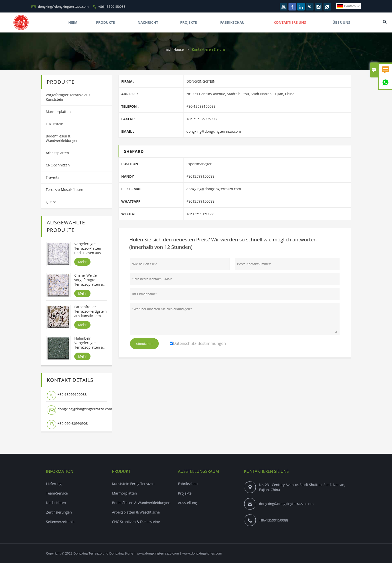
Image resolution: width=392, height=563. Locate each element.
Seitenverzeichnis (60, 522)
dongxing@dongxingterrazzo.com (63, 6)
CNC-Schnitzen (58, 165)
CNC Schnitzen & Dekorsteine (136, 522)
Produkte (105, 22)
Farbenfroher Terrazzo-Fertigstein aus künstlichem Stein (90, 311)
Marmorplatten (58, 112)
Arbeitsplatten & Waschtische (136, 512)
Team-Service (57, 493)
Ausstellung (187, 503)
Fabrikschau (232, 22)
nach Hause (174, 49)
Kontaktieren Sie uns (266, 471)
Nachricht (148, 22)
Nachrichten (56, 503)
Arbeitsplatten (57, 153)
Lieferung (54, 484)
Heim (73, 22)
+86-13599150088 (112, 6)
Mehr (82, 262)
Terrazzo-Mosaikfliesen (64, 190)
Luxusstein (54, 124)
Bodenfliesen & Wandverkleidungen (62, 138)
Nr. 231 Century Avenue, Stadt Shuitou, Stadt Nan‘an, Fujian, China (302, 487)
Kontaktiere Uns (290, 22)
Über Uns (341, 22)
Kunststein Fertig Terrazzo (133, 484)
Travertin (53, 177)
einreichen (144, 344)
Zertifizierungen (59, 512)
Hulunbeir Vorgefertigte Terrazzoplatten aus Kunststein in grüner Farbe (90, 343)
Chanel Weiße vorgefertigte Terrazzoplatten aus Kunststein (90, 280)
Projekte (188, 22)
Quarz (51, 202)
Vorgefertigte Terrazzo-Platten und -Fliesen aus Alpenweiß (88, 248)
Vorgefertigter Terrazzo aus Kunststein (68, 97)
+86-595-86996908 (73, 423)
